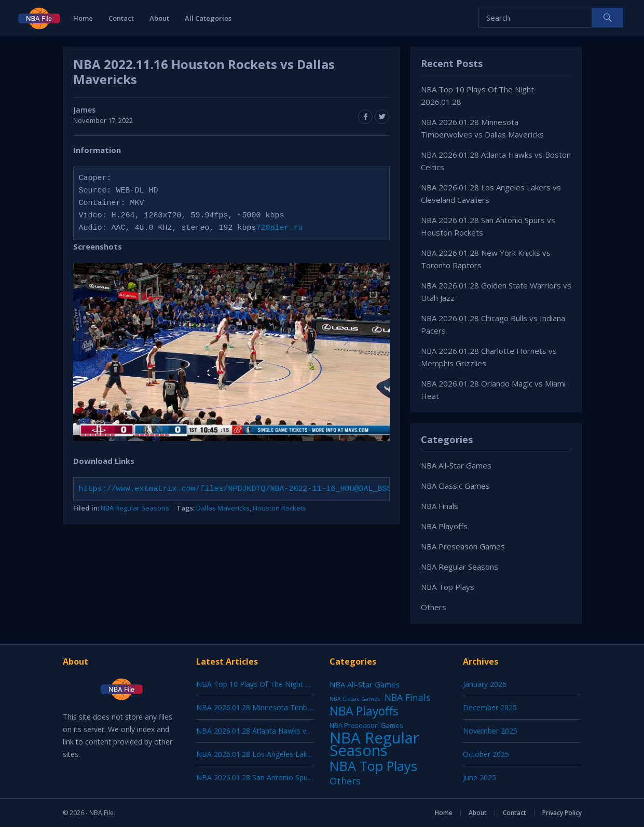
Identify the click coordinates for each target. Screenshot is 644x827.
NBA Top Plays (448, 587)
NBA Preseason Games (463, 546)
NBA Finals (440, 506)
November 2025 (490, 731)
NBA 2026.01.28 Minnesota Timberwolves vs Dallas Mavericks (301, 707)
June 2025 (479, 777)
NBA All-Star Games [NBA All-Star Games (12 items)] (365, 684)
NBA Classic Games (455, 486)
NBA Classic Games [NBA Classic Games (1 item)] (355, 699)
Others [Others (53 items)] (345, 781)
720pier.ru (280, 228)
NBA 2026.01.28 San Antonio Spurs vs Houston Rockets (290, 777)
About (159, 18)
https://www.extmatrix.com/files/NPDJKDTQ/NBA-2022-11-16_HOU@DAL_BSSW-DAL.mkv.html (268, 489)
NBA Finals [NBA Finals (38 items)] (407, 697)
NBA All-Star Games (456, 465)
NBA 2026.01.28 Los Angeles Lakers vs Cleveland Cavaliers (295, 754)
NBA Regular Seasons (135, 508)
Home (83, 18)
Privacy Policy (562, 813)
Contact (121, 18)
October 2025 (486, 754)
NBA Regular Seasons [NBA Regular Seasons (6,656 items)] (374, 744)
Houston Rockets (279, 508)
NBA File (101, 813)
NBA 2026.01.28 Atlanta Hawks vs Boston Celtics (278, 731)
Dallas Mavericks (223, 508)
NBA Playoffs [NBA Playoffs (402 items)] (364, 711)
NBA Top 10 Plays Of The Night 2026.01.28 (269, 684)
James (84, 110)
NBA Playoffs (444, 526)
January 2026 (485, 684)
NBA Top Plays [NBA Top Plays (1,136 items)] (373, 766)
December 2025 (490, 707)
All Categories (208, 18)
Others (434, 607)
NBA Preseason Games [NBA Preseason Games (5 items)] (366, 725)
